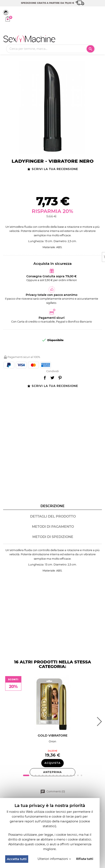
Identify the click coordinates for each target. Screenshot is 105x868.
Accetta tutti (17, 859)
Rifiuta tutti (85, 859)
